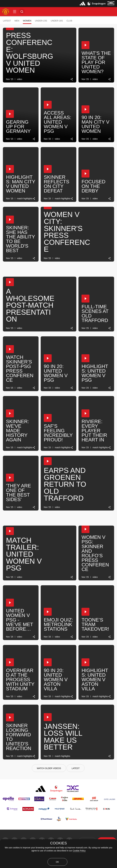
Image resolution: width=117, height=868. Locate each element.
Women (27, 21)
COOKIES (58, 843)
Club (69, 21)
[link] (72, 79)
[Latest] (76, 768)
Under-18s (57, 21)
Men (17, 21)
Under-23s (41, 21)
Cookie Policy (79, 851)
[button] (15, 12)
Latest (7, 21)
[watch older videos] (49, 768)
